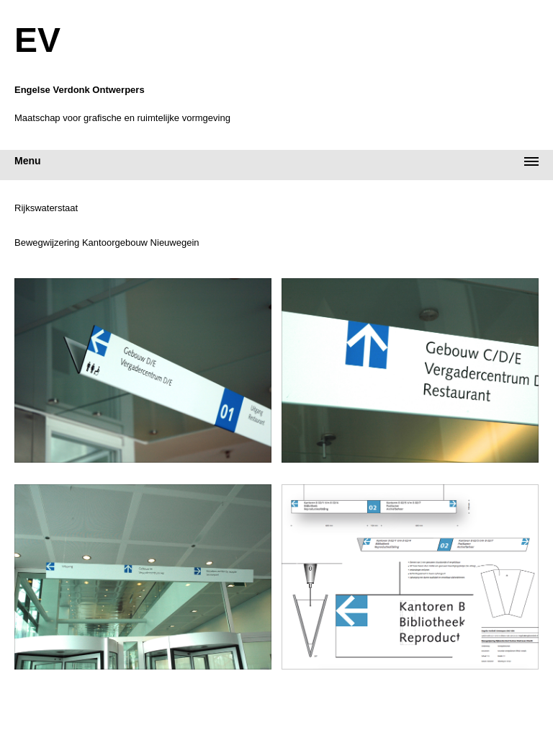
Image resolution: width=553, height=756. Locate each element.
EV (37, 40)
